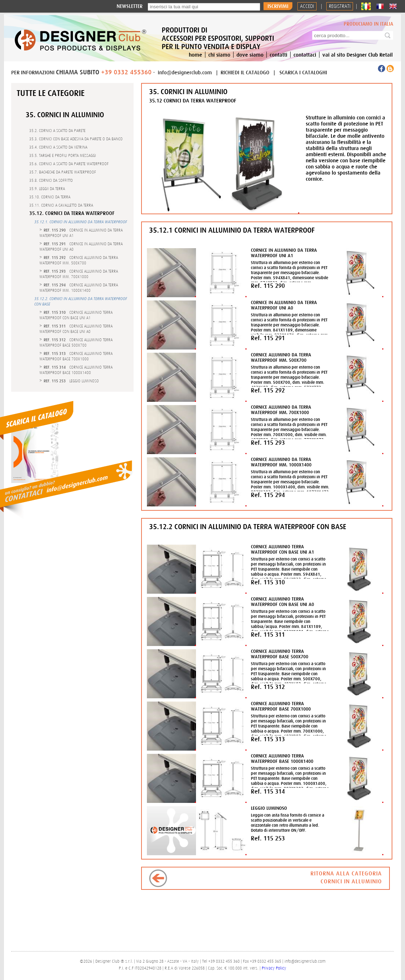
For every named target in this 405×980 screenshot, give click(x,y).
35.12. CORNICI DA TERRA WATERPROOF (72, 213)
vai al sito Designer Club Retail (358, 55)
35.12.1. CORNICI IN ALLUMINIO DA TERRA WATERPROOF (81, 222)
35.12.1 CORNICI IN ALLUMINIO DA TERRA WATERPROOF (232, 230)
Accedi (307, 6)
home (195, 55)
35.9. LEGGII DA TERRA (47, 189)
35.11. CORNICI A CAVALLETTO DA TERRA (61, 205)
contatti (278, 55)
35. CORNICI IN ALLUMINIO (65, 115)
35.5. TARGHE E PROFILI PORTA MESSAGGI (63, 155)
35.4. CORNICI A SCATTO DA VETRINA (58, 147)
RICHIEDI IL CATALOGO (246, 72)
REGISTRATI (340, 6)
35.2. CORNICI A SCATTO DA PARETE (57, 131)
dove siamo (250, 55)
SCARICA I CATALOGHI (303, 72)
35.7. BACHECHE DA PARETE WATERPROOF (63, 172)
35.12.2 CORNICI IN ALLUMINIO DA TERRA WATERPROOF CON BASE (248, 526)
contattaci (305, 55)
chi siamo (219, 55)
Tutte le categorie (51, 93)
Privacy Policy (274, 968)
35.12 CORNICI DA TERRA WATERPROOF (193, 100)
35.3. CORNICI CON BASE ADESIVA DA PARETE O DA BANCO (76, 139)
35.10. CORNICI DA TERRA (50, 197)
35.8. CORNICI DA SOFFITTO (51, 180)
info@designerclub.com (185, 72)
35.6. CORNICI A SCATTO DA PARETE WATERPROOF (69, 164)
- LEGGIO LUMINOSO (71, 381)
